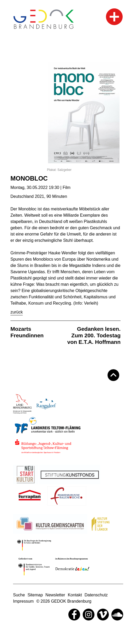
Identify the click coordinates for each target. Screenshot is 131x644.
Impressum (23, 601)
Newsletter (55, 595)
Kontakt (75, 595)
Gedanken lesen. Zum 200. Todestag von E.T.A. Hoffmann (94, 335)
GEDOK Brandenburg (71, 601)
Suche (19, 595)
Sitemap (35, 595)
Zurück (17, 312)
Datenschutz (96, 595)
